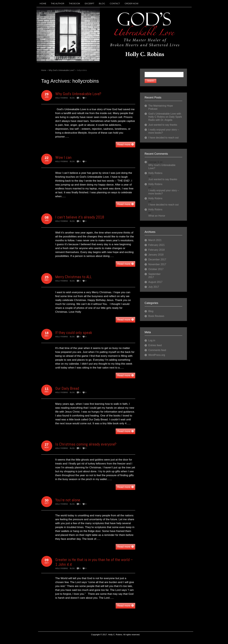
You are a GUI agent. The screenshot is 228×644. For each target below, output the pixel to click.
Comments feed (157, 350)
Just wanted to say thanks (163, 125)
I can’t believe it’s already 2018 (80, 217)
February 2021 (157, 245)
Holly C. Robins (115, 635)
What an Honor (157, 216)
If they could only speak (74, 333)
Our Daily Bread (67, 388)
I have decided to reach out (164, 138)
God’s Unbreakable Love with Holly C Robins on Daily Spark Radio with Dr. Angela (165, 117)
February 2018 (157, 250)
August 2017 (155, 282)
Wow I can (63, 157)
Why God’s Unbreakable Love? (62, 70)
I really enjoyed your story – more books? (164, 192)
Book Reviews (156, 316)
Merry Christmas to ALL (73, 277)
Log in (152, 340)
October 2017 (156, 269)
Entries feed (155, 345)
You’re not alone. (68, 500)
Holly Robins (62, 98)
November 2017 (157, 264)
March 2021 (155, 240)
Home (44, 70)
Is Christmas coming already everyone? (86, 444)
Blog (72, 98)
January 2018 (156, 255)
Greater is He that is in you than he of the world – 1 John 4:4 (94, 562)
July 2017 (154, 287)
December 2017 (157, 259)
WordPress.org (157, 355)
